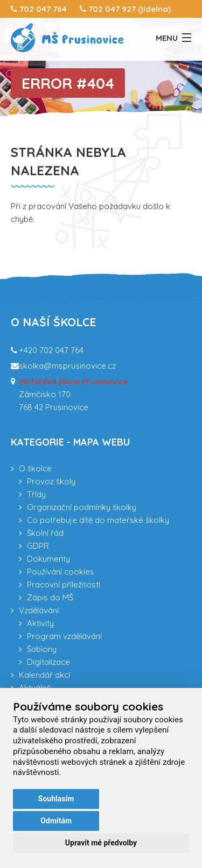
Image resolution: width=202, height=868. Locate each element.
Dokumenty (48, 559)
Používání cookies (61, 572)
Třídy (36, 494)
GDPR (38, 546)
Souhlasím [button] (56, 799)
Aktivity (40, 623)
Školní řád (45, 533)
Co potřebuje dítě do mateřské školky (98, 520)
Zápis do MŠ (50, 597)
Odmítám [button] (56, 821)
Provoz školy (51, 481)
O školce (35, 468)
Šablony (42, 649)
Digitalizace (48, 662)
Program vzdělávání (64, 636)
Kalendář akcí (44, 675)
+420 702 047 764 (51, 350)
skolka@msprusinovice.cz (67, 366)
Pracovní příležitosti (64, 584)
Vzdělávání (39, 610)
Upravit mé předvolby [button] (101, 843)
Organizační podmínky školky (82, 507)
